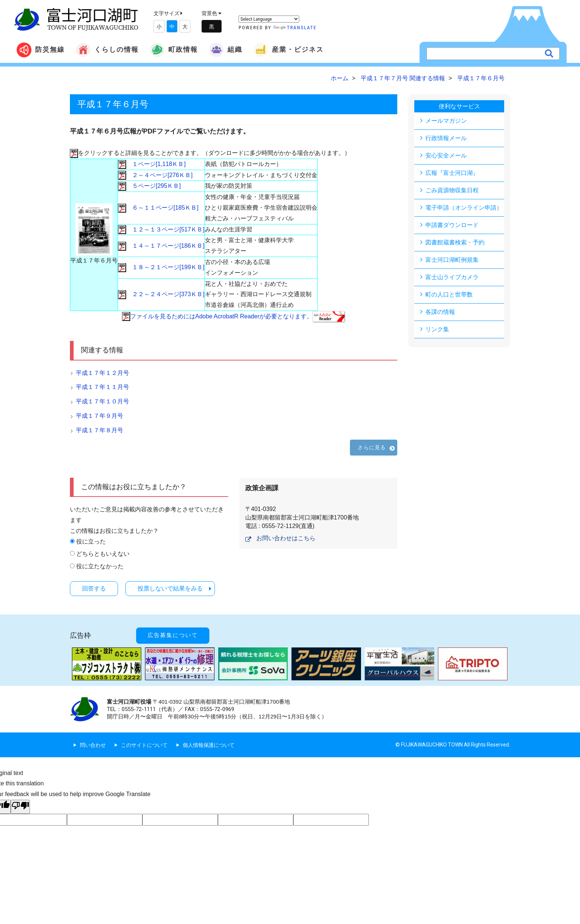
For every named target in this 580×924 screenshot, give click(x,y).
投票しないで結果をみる (170, 588)
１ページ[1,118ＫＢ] (152, 164)
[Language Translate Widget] (269, 19)
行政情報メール (446, 138)
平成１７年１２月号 (102, 373)
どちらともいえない (103, 554)
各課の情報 (440, 312)
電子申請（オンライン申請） (464, 208)
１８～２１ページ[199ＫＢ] (161, 267)
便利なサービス (459, 106)
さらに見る (372, 447)
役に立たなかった (100, 566)
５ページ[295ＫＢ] (149, 186)
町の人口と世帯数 (449, 295)
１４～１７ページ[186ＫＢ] (161, 246)
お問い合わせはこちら (286, 538)
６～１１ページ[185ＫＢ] (158, 208)
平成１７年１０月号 (102, 401)
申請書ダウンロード (452, 225)
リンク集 (437, 329)
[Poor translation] (20, 807)
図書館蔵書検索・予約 (455, 242)
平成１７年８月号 (100, 430)
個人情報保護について (209, 745)
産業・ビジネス (289, 50)
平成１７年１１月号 (102, 387)
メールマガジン (446, 121)
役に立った (91, 541)
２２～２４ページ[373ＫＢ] (161, 294)
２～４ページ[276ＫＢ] (155, 175)
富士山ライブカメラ (452, 277)
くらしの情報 (107, 50)
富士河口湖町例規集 (452, 260)
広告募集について (173, 635)
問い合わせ (93, 745)
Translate (295, 28)
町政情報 (174, 50)
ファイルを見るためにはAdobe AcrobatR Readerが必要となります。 (234, 316)
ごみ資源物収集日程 (452, 190)
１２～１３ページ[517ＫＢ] (161, 229)
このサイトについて (144, 745)
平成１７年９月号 (100, 416)
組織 (226, 50)
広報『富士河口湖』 (452, 173)
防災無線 (41, 50)
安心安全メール (446, 155)
